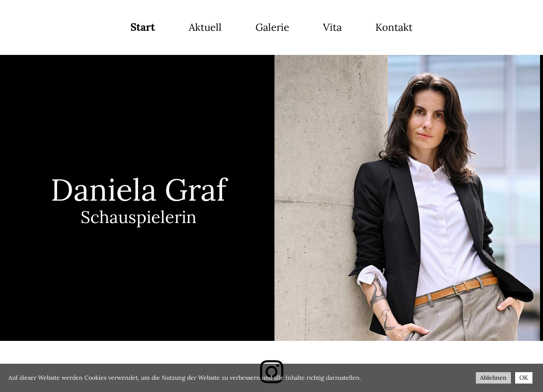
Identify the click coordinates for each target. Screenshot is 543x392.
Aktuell (205, 27)
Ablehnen (493, 378)
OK (524, 378)
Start (143, 27)
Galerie (272, 27)
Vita (332, 27)
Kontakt (394, 27)
